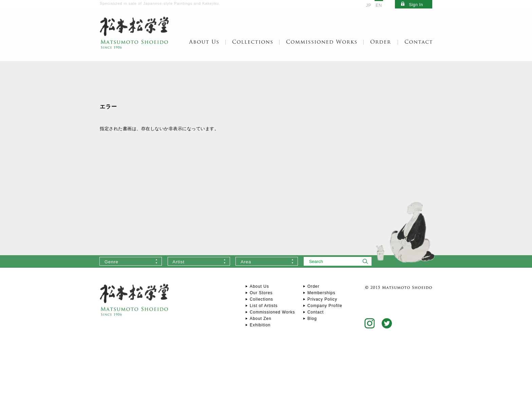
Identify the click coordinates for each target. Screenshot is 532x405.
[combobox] (131, 261)
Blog (312, 319)
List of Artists (264, 306)
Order (313, 286)
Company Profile (325, 306)
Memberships (321, 293)
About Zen (261, 319)
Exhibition (260, 325)
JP (369, 5)
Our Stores (261, 293)
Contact (316, 312)
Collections (261, 299)
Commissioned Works (272, 312)
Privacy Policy (322, 299)
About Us (259, 286)
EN (379, 5)
